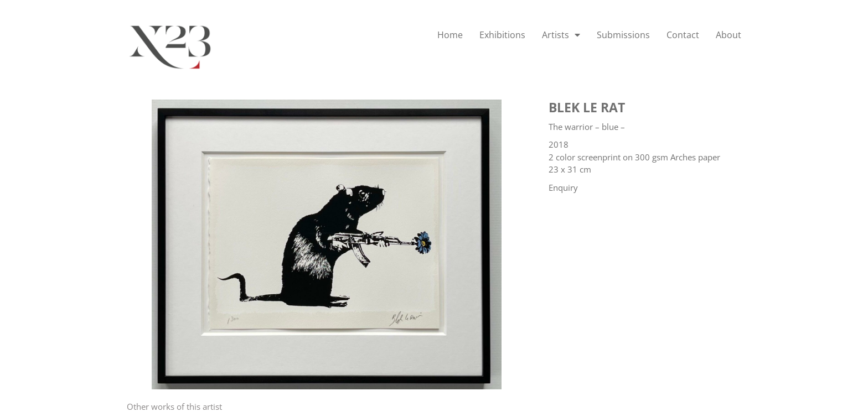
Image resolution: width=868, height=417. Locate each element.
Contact (683, 35)
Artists (561, 35)
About (728, 35)
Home (450, 35)
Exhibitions (502, 35)
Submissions (623, 35)
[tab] (174, 407)
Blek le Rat (587, 107)
